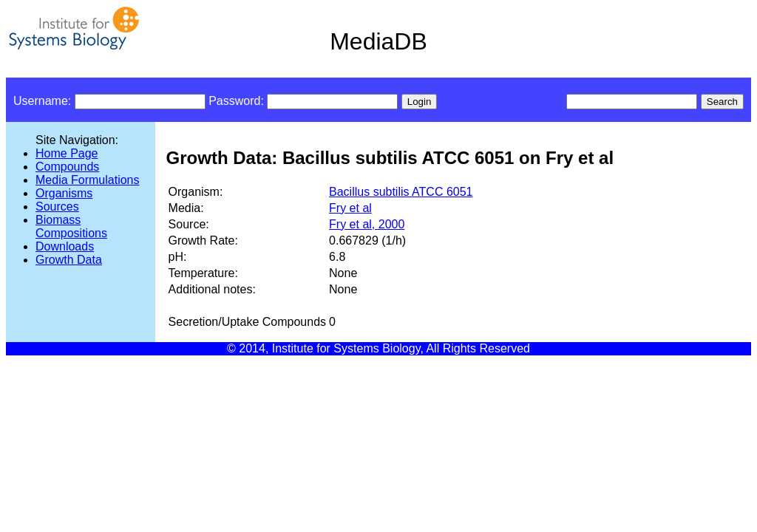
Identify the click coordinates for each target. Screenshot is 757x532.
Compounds (67, 167)
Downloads (65, 246)
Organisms (64, 193)
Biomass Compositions (71, 226)
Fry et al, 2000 (367, 224)
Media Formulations (88, 180)
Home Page (67, 153)
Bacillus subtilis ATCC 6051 (401, 192)
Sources (57, 207)
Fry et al (350, 208)
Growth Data (69, 260)
